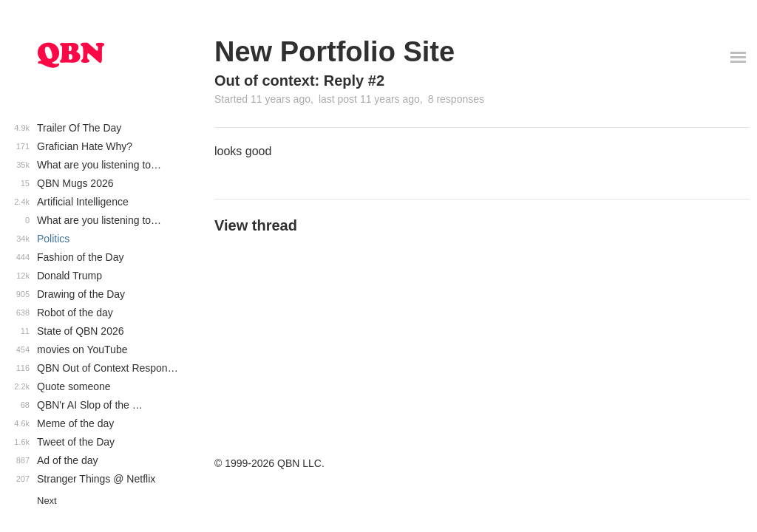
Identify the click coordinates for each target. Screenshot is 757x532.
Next (47, 501)
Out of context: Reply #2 (299, 81)
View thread (256, 225)
